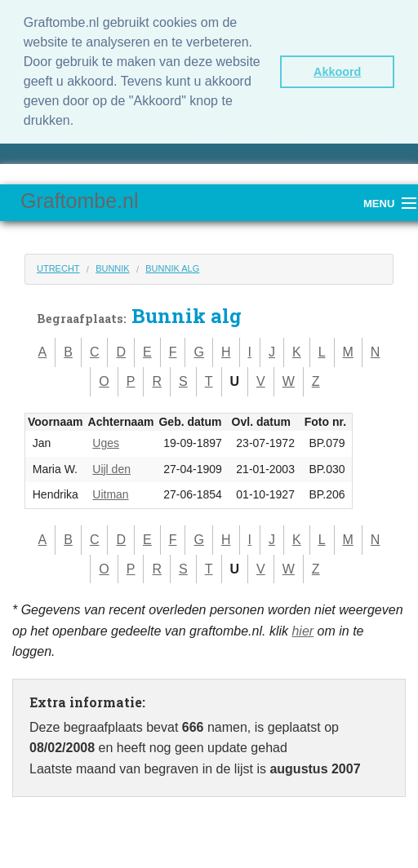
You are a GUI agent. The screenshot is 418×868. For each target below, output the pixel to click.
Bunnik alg (172, 268)
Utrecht (58, 268)
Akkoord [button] (337, 72)
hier (302, 631)
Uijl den (111, 469)
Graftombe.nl (80, 201)
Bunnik (113, 268)
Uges (106, 443)
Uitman (110, 494)
